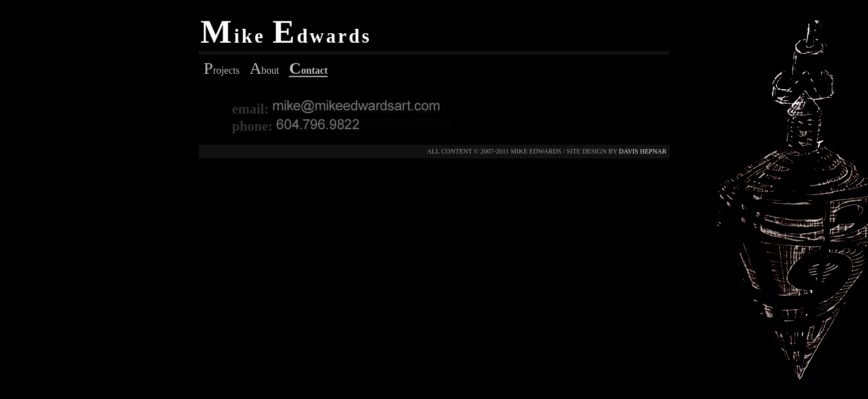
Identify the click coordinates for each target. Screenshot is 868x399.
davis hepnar (643, 151)
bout (265, 70)
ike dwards (286, 36)
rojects (222, 70)
